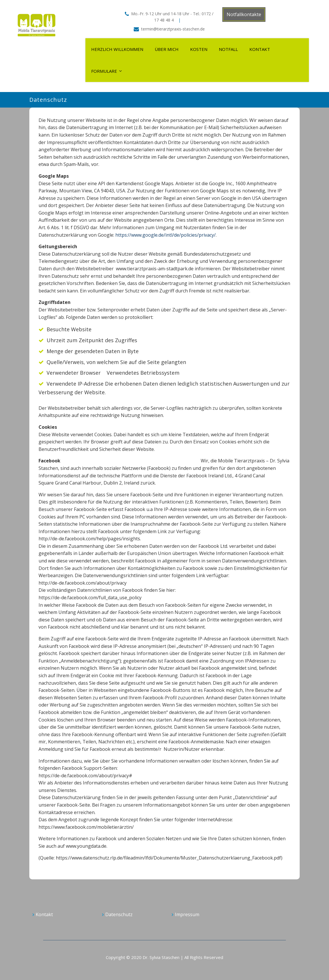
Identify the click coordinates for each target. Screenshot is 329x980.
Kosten (199, 49)
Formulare (104, 71)
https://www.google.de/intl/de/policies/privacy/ (166, 235)
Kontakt (260, 49)
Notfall (228, 49)
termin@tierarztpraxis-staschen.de (173, 29)
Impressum (187, 914)
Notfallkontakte (244, 14)
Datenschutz (119, 914)
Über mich (167, 49)
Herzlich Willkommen (117, 49)
